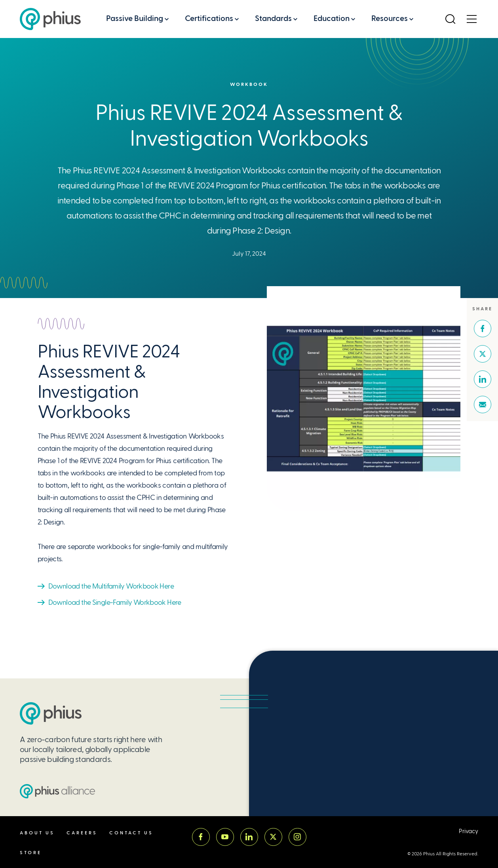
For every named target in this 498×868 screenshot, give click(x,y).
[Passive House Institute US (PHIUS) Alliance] (57, 791)
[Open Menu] (471, 19)
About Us (37, 833)
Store (31, 853)
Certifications (209, 18)
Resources (390, 18)
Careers (82, 833)
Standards (273, 18)
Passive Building (135, 18)
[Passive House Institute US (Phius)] (50, 19)
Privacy (469, 831)
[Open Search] (450, 19)
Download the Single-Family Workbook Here (115, 602)
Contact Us (131, 833)
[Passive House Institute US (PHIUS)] (51, 713)
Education (332, 18)
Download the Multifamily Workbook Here (111, 586)
